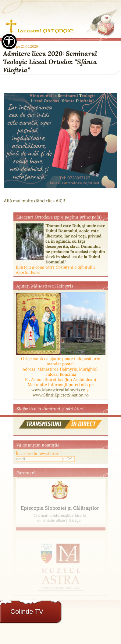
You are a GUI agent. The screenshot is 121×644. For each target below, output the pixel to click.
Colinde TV (27, 611)
